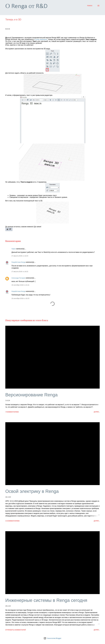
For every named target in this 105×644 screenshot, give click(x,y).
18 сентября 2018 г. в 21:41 (20, 285)
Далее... (97, 412)
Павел (14, 249)
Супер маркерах (41, 39)
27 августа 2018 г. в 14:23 (20, 256)
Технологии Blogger (52, 638)
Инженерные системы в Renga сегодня (46, 600)
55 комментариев (12, 521)
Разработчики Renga (18, 262)
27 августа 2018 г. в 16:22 (20, 271)
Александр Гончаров (18, 278)
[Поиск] (90, 6)
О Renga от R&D (26, 6)
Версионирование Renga (31, 395)
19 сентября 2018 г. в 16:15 (20, 298)
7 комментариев (12, 412)
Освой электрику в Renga (32, 491)
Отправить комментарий (16, 630)
